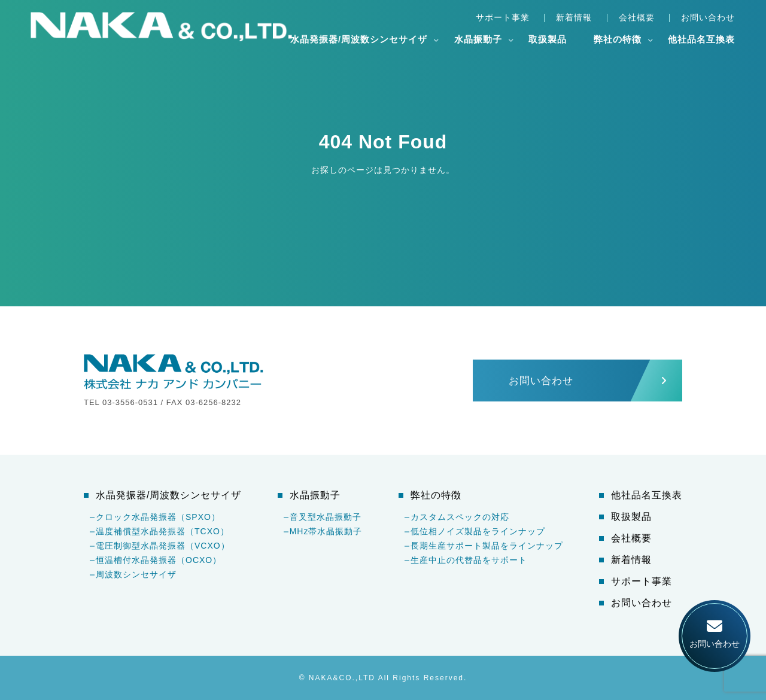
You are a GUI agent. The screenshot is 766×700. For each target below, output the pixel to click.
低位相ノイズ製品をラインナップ (478, 531)
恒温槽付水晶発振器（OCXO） (159, 560)
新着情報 (574, 17)
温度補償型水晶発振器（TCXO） (162, 531)
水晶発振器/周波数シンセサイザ (359, 39)
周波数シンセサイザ (136, 574)
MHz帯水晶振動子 (326, 531)
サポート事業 (503, 17)
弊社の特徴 (618, 39)
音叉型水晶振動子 (326, 517)
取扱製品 (548, 39)
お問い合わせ (708, 17)
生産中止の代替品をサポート (469, 560)
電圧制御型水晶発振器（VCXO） (163, 546)
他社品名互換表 (701, 39)
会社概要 (637, 17)
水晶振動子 (478, 39)
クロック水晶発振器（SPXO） (158, 517)
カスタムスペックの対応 (460, 517)
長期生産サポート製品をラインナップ (487, 546)
